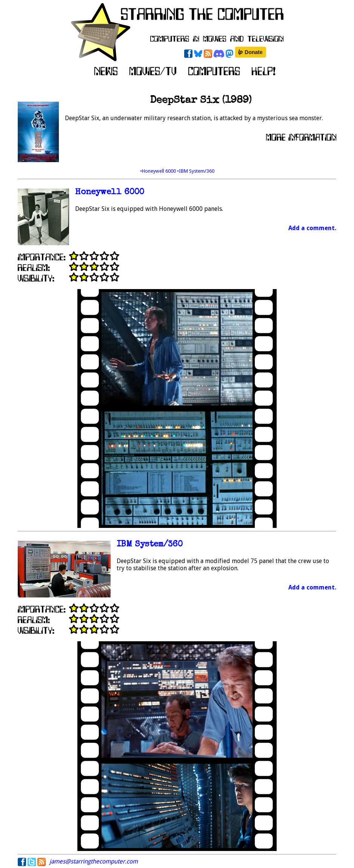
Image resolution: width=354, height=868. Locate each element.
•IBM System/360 (196, 171)
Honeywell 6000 (110, 193)
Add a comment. (312, 228)
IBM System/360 (150, 545)
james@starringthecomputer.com (94, 861)
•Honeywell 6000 (159, 171)
